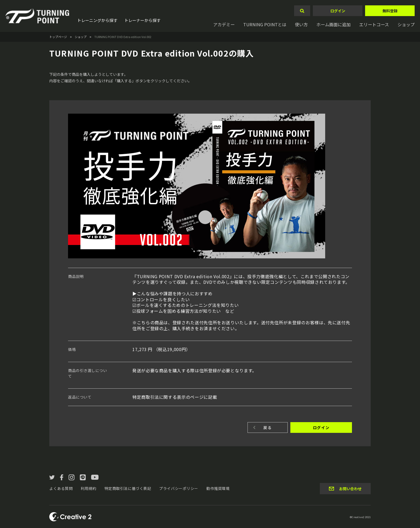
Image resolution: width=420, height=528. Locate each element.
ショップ (406, 24)
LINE (83, 477)
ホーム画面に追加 (333, 24)
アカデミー (224, 24)
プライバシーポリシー (179, 488)
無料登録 (390, 11)
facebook (62, 477)
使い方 (301, 24)
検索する (302, 11)
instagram (72, 477)
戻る (267, 427)
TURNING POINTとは (265, 24)
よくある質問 (61, 488)
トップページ (58, 37)
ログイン (338, 11)
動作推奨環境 (218, 488)
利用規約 (88, 488)
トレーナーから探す (142, 20)
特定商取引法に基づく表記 (128, 488)
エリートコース (374, 24)
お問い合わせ (350, 489)
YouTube (95, 477)
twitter (52, 477)
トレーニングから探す (97, 20)
